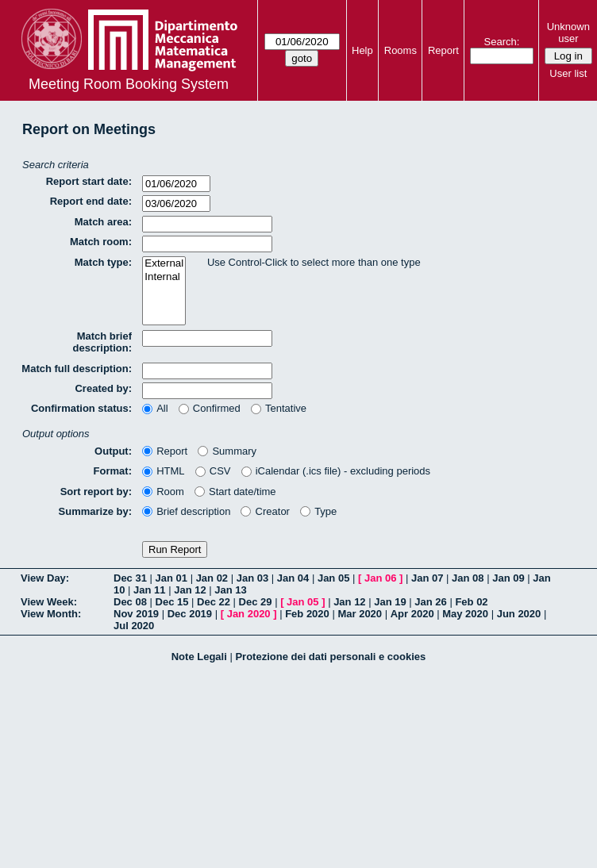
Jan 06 (380, 578)
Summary (227, 451)
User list (568, 73)
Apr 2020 (412, 614)
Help (362, 50)
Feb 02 (471, 602)
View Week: (49, 602)
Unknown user (568, 33)
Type (318, 511)
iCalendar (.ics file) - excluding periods (336, 471)
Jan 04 (293, 578)
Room (163, 492)
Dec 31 (130, 578)
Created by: (103, 388)
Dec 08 (130, 602)
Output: (113, 451)
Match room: (101, 242)
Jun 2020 (519, 614)
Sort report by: (96, 492)
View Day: (45, 578)
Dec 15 (172, 602)
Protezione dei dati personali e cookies (330, 657)
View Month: (51, 614)
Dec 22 (214, 602)
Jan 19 (390, 602)
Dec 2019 (190, 614)
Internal (164, 277)
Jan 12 (190, 590)
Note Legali (199, 657)
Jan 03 (252, 578)
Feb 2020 (307, 614)
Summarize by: (95, 511)
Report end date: (91, 201)
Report (443, 50)
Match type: (103, 262)
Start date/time (235, 492)
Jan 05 (333, 578)
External (164, 264)
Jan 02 (212, 578)
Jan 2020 (249, 614)
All (155, 408)
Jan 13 (230, 590)
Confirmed (210, 408)
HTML (164, 471)
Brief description (186, 511)
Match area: (103, 222)
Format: (113, 471)
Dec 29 (256, 602)
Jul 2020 (134, 626)
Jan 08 (468, 578)
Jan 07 (427, 578)
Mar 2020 (360, 614)
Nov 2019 (136, 614)
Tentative (279, 408)
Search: (502, 42)
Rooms (401, 50)
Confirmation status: (81, 408)
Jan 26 (430, 602)
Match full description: (77, 369)
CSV (213, 471)
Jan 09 (508, 578)
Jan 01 (171, 578)
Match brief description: (102, 342)
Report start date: (89, 181)
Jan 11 (149, 590)
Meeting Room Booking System (129, 84)
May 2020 (465, 614)
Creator (265, 511)
